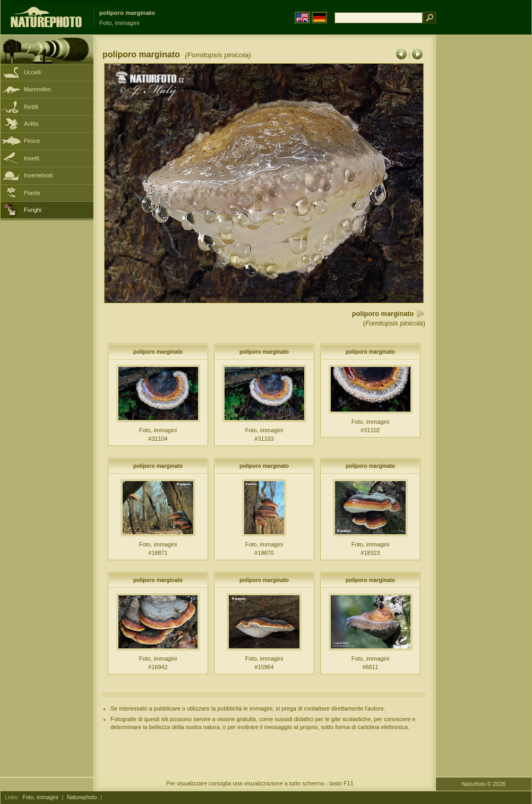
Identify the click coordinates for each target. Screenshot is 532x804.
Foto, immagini (41, 797)
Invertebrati (38, 175)
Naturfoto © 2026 (484, 784)
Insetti (32, 158)
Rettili (31, 107)
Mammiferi (37, 89)
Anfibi (31, 124)
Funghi (33, 210)
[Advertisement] (484, 204)
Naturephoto (82, 797)
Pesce (32, 141)
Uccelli (32, 72)
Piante (32, 193)
